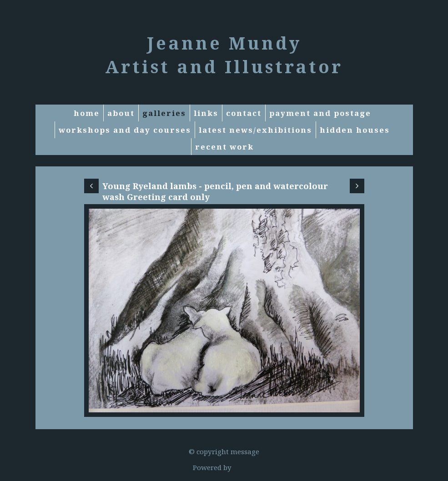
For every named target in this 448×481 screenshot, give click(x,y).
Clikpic (244, 467)
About (121, 113)
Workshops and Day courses (125, 130)
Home (87, 113)
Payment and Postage (320, 113)
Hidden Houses (355, 130)
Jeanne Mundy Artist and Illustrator (224, 55)
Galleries (164, 113)
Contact (244, 113)
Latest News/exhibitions (255, 130)
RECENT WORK (224, 147)
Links (206, 113)
